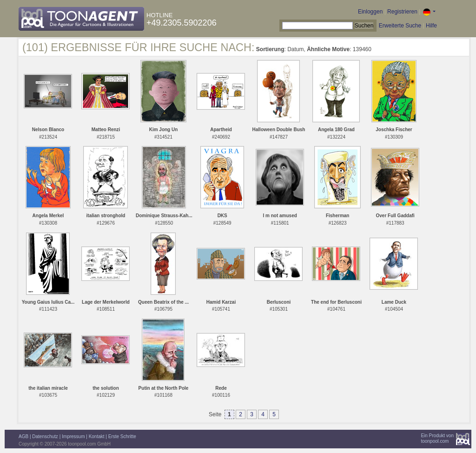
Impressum (73, 436)
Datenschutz (45, 436)
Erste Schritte (122, 436)
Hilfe (431, 26)
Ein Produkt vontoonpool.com (437, 438)
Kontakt (97, 436)
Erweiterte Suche (400, 26)
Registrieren (402, 12)
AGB (23, 436)
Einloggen (370, 12)
